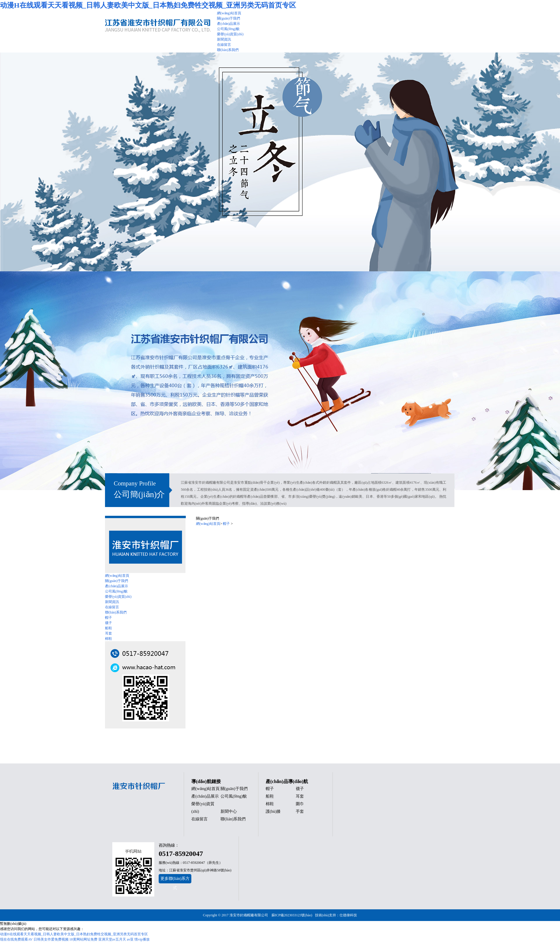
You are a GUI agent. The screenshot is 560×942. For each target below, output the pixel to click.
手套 (300, 811)
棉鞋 (108, 639)
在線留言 (112, 607)
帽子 (108, 618)
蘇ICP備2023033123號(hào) (292, 915)
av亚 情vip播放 (138, 939)
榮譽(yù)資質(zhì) (118, 597)
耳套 (108, 633)
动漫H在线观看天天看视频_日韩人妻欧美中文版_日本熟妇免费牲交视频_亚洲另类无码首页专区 (148, 5)
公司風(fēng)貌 (116, 591)
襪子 (108, 623)
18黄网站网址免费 (83, 939)
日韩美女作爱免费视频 (51, 939)
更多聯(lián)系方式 (175, 880)
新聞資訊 (112, 602)
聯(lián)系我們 (116, 612)
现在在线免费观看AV (16, 939)
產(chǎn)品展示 (117, 586)
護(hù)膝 (273, 811)
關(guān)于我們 (117, 581)
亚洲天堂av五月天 (112, 939)
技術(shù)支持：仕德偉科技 (336, 915)
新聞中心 (229, 811)
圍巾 (300, 804)
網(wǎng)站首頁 (117, 576)
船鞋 (108, 628)
